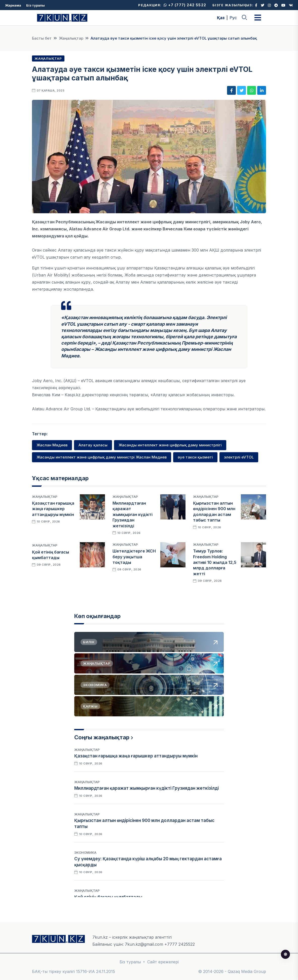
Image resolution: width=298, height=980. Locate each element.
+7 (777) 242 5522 (185, 5)
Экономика (85, 852)
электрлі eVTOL (239, 457)
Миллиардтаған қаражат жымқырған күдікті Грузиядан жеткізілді (133, 514)
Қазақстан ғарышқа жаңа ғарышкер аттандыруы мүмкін (53, 509)
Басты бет (42, 38)
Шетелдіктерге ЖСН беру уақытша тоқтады (134, 557)
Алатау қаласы (93, 445)
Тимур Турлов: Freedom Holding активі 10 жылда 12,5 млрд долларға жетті (215, 562)
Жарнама (13, 5)
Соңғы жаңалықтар (102, 737)
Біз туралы (35, 5)
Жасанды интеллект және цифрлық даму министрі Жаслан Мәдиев (102, 457)
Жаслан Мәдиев (52, 445)
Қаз (221, 18)
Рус (233, 18)
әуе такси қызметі (195, 457)
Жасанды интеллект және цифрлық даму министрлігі (170, 445)
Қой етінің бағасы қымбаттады (108, 897)
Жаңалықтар (71, 38)
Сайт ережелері (163, 962)
